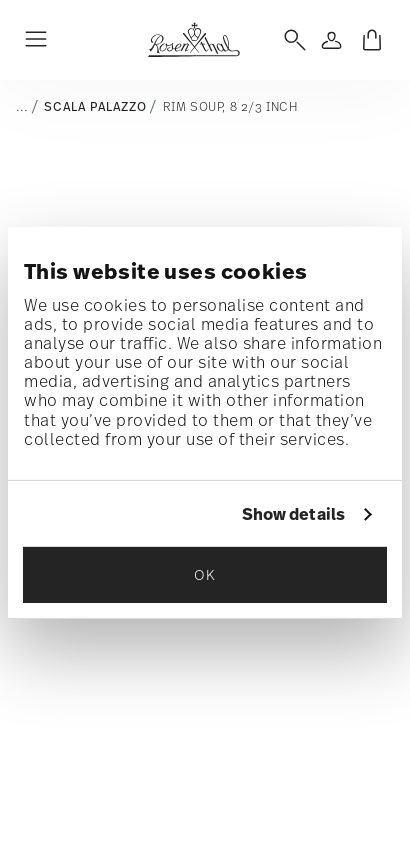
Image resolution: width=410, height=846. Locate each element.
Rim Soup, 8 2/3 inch (230, 106)
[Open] (291, 40)
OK (204, 574)
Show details (293, 514)
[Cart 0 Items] (372, 40)
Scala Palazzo (95, 107)
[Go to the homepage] (193, 40)
